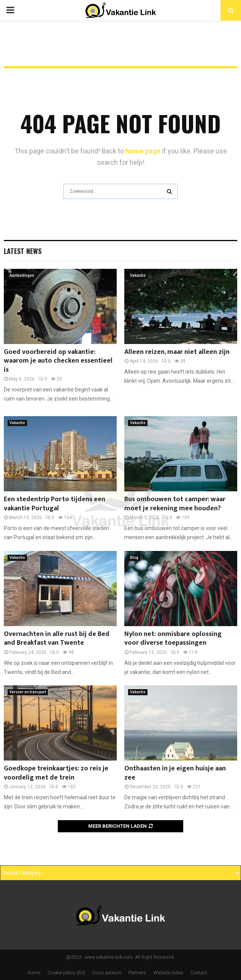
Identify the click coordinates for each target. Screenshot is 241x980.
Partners (137, 973)
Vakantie (138, 275)
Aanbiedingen (22, 275)
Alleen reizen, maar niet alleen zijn (177, 352)
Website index (168, 973)
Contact (199, 973)
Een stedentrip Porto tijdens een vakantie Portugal (55, 504)
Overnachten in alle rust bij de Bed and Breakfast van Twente (57, 638)
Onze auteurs (107, 973)
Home (34, 973)
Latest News (23, 251)
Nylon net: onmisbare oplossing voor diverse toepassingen (173, 638)
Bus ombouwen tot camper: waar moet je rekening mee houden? (175, 504)
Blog (134, 558)
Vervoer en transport (28, 692)
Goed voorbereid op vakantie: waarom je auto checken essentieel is (58, 361)
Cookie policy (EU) (66, 973)
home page (143, 151)
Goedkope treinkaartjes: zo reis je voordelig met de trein (56, 773)
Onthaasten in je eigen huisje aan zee (175, 773)
